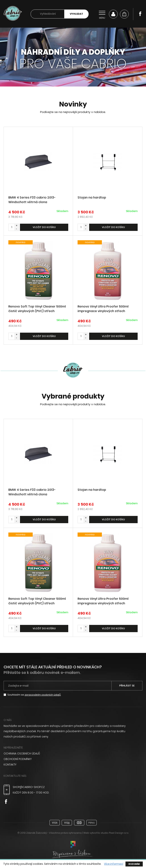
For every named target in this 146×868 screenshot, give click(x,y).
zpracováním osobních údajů (43, 696)
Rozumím (134, 864)
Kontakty (10, 765)
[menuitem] (73, 754)
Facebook (140, 14)
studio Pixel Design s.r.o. (115, 833)
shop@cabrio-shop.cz (29, 788)
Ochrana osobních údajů (22, 754)
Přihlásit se (127, 687)
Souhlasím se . (34, 696)
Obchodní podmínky (18, 760)
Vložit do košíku (44, 228)
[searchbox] (48, 14)
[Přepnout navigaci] (102, 14)
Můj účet (113, 14)
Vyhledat (76, 14)
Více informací (114, 864)
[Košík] (124, 14)
